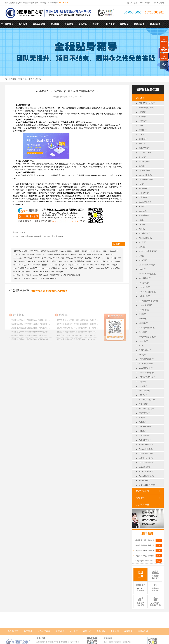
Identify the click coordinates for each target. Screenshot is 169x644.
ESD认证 (96, 254)
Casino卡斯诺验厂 (146, 175)
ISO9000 (41, 268)
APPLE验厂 (54, 265)
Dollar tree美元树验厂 (147, 265)
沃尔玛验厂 (22, 268)
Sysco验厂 (143, 157)
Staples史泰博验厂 (146, 202)
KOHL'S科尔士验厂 (147, 364)
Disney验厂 (60, 272)
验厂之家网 (26, 275)
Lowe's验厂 (143, 341)
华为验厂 (45, 265)
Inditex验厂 (74, 254)
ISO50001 (94, 251)
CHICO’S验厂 (144, 287)
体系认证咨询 (142, 491)
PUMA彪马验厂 (145, 350)
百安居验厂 (143, 404)
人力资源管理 (142, 505)
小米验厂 (54, 261)
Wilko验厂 (143, 260)
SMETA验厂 (78, 268)
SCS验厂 (142, 206)
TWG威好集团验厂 (146, 179)
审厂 (48, 261)
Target (49, 251)
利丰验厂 (142, 431)
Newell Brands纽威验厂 (148, 274)
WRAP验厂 (143, 117)
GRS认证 (91, 265)
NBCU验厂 (31, 254)
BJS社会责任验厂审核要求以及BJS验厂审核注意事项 (41, 236)
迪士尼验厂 (89, 258)
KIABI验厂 (143, 323)
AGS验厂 (142, 229)
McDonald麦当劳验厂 (147, 485)
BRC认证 (69, 258)
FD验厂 (142, 184)
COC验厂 (143, 135)
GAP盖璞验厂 (144, 283)
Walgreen (63, 251)
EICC (97, 265)
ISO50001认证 (104, 251)
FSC (30, 265)
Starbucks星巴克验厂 (147, 445)
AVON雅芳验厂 (145, 440)
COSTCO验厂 (144, 413)
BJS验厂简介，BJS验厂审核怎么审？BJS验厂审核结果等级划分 (57, 275)
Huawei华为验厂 (145, 305)
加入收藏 (134, 3)
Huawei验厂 (36, 265)
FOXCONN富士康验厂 (148, 251)
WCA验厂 (143, 121)
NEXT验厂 (143, 395)
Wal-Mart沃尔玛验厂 (147, 108)
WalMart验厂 (32, 268)
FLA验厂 (142, 314)
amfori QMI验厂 (145, 162)
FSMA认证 (48, 258)
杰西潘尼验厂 (109, 254)
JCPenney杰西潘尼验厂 (148, 292)
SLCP (18, 265)
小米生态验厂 (144, 296)
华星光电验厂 (144, 193)
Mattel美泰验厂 (145, 467)
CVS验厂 (142, 224)
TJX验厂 (142, 256)
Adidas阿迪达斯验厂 (147, 476)
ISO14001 (97, 268)
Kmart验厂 (143, 386)
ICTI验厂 (142, 112)
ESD (101, 254)
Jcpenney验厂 (18, 258)
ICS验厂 (142, 346)
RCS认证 (17, 254)
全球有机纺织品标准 (53, 254)
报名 (159, 540)
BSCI (76, 265)
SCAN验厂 (143, 166)
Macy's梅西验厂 (145, 215)
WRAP (61, 261)
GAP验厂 (62, 258)
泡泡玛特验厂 (144, 148)
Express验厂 (144, 211)
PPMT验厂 (143, 144)
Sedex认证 (69, 268)
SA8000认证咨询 (85, 254)
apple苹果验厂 (144, 310)
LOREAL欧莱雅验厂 (147, 377)
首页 (20, 79)
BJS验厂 (39, 79)
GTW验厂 (143, 247)
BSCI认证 (70, 265)
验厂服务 (29, 79)
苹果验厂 (62, 265)
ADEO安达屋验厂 (146, 238)
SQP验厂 (142, 418)
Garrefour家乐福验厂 (147, 463)
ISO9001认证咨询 (51, 268)
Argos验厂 (143, 332)
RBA (15, 268)
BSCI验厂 (143, 130)
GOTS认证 (39, 258)
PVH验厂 (142, 422)
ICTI (108, 261)
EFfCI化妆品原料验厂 (148, 328)
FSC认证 (24, 265)
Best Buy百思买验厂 (147, 409)
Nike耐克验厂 (144, 480)
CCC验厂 (78, 251)
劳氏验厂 (114, 258)
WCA (66, 261)
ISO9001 (61, 268)
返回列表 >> (118, 244)
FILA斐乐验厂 (145, 233)
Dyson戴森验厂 (145, 171)
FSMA (55, 258)
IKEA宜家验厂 (145, 436)
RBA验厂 (103, 265)
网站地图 (160, 3)
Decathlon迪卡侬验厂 (147, 373)
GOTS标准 (65, 254)
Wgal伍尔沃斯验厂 (146, 472)
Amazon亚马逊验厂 (146, 449)
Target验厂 (143, 382)
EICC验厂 (83, 265)
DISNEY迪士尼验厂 (147, 103)
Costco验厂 (114, 251)
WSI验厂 (142, 242)
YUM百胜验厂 (145, 278)
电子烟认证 (40, 254)
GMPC (141, 126)
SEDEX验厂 (144, 139)
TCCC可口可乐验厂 (147, 458)
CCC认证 (70, 251)
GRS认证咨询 (29, 258)
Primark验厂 (144, 319)
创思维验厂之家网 (84, 261)
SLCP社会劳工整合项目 (148, 301)
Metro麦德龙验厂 (146, 368)
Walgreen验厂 (32, 261)
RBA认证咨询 (144, 391)
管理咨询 (140, 498)
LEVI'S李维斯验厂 (146, 359)
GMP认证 (73, 261)
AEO (113, 261)
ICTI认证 (95, 261)
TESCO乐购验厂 (145, 427)
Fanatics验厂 (144, 188)
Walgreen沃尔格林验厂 (148, 337)
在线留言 (147, 3)
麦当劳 (44, 251)
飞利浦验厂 (143, 197)
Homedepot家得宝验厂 (148, 400)
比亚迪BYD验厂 (145, 153)
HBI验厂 (142, 220)
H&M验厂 (143, 355)
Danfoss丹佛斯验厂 (146, 454)
